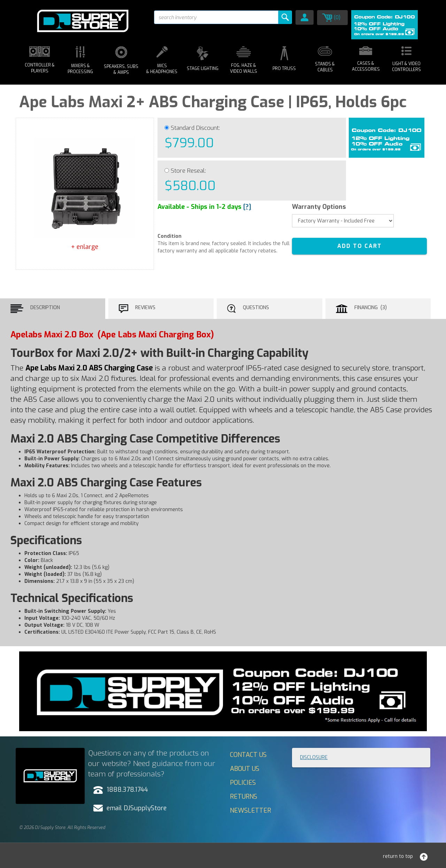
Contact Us (248, 755)
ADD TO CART (360, 246)
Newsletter (251, 811)
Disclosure (314, 757)
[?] (247, 207)
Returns (244, 797)
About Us (245, 769)
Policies (243, 783)
